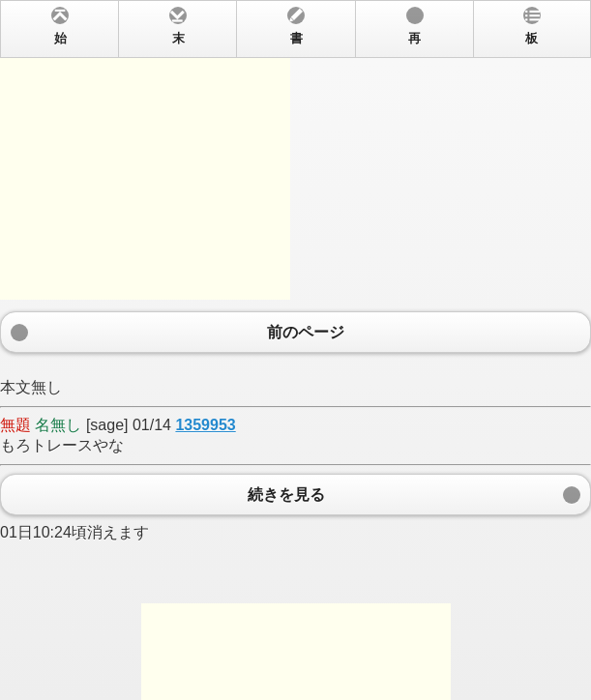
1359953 (205, 425)
